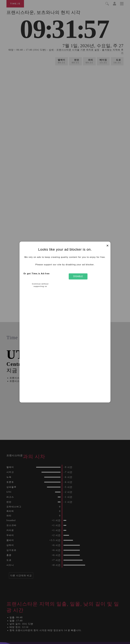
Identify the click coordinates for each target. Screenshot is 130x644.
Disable (78, 276)
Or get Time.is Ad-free (37, 274)
